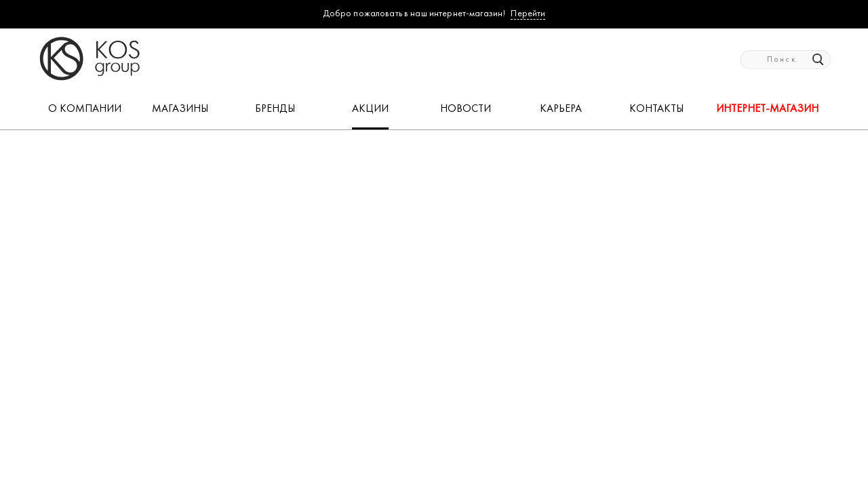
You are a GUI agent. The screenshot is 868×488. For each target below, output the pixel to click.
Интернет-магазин (767, 109)
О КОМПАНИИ (85, 109)
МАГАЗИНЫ (180, 109)
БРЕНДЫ (275, 109)
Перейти (528, 14)
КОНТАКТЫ (656, 109)
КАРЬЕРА (561, 109)
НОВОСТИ (466, 109)
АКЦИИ (370, 109)
